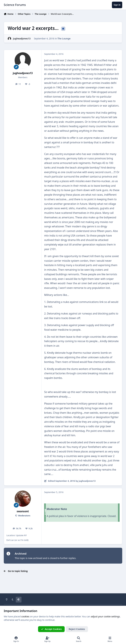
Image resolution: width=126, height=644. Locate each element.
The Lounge (64, 38)
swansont (23, 511)
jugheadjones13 (22, 38)
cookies (25, 616)
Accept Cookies (51, 629)
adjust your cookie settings (105, 616)
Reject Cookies (77, 629)
